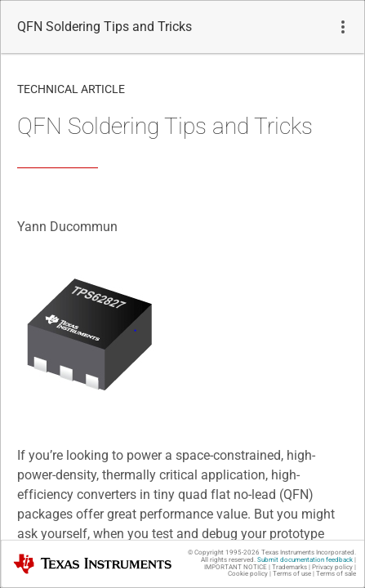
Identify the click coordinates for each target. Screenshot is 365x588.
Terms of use (292, 574)
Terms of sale (336, 574)
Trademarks (289, 567)
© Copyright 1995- (224, 552)
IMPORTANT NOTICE (236, 567)
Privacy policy (332, 567)
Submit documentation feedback (305, 560)
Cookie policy (248, 574)
